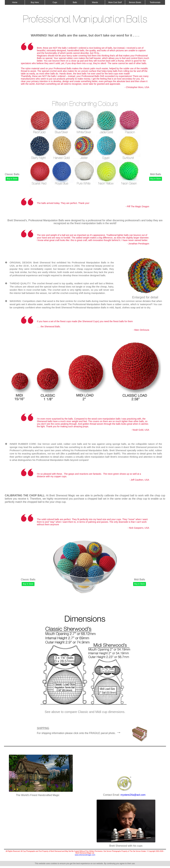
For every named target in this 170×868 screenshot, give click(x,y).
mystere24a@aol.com (133, 795)
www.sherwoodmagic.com (85, 855)
